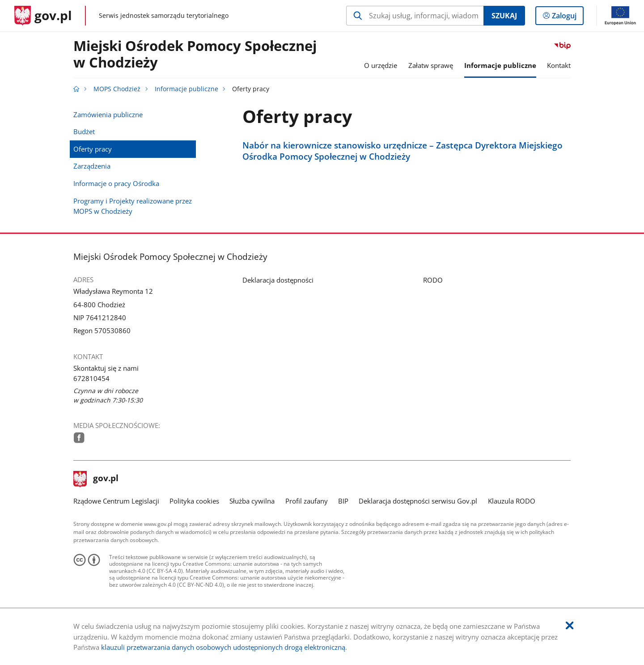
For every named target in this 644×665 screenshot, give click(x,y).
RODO (433, 280)
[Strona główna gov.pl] (43, 16)
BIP (343, 501)
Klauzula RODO (512, 501)
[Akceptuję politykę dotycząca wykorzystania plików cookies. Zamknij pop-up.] (570, 626)
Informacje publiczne (186, 89)
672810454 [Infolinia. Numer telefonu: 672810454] (91, 378)
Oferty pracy (93, 149)
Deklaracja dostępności (278, 280)
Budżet (84, 131)
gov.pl (96, 479)
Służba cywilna (252, 501)
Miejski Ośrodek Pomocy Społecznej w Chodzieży (195, 55)
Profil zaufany (307, 501)
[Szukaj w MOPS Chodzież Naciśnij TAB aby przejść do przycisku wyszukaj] (415, 16)
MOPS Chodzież (117, 89)
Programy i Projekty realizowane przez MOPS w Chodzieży (133, 206)
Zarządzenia (92, 166)
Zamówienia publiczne (108, 114)
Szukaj (504, 16)
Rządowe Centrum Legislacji (116, 501)
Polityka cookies (194, 501)
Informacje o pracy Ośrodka (116, 183)
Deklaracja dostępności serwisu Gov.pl (418, 501)
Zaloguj (567, 17)
